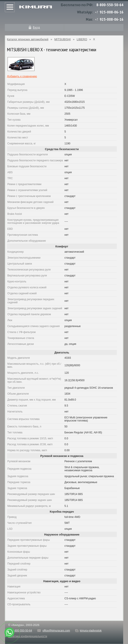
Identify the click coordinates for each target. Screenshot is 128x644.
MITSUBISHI (63, 39)
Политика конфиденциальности (28, 636)
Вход (36, 27)
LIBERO (82, 39)
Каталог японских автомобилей (28, 39)
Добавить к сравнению (22, 76)
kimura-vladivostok (91, 631)
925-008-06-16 (112, 12)
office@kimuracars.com (56, 631)
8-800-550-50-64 (110, 5)
